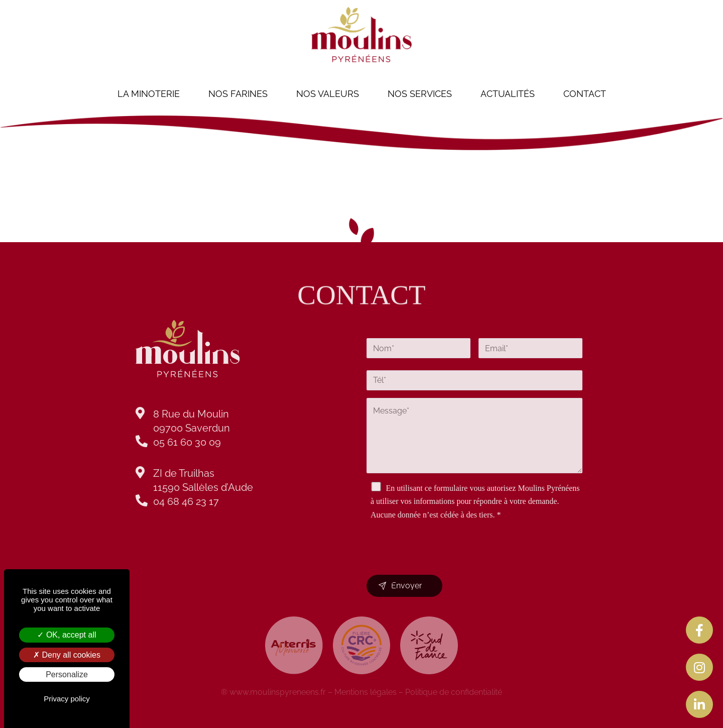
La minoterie (149, 94)
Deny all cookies (67, 655)
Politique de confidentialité (454, 692)
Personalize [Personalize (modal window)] (67, 674)
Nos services (420, 94)
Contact (585, 94)
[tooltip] (699, 630)
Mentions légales (366, 692)
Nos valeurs (328, 94)
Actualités (508, 94)
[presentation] (443, 535)
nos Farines (238, 94)
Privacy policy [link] (67, 699)
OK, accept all (67, 635)
